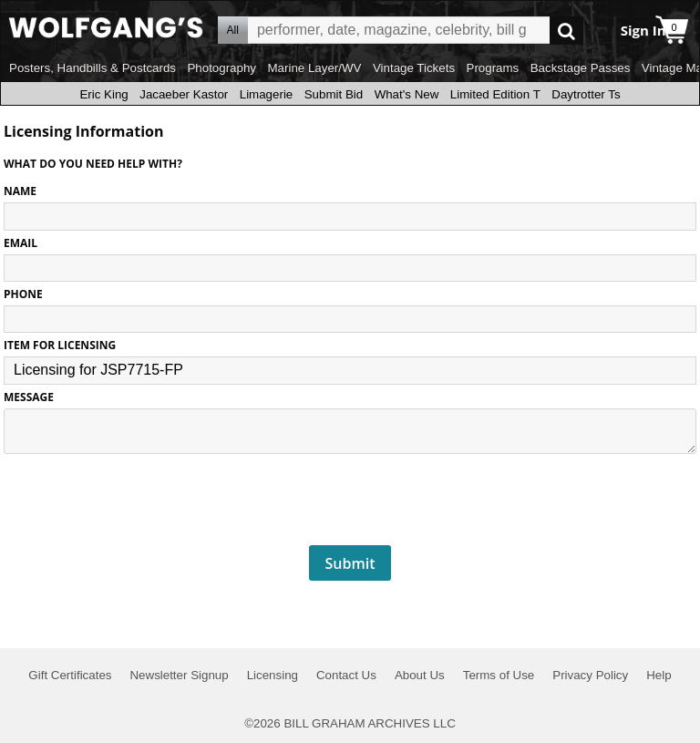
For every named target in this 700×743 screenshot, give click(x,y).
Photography (221, 68)
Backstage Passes (581, 68)
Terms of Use (499, 675)
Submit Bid (334, 94)
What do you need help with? (93, 164)
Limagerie (267, 94)
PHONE (23, 294)
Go (566, 31)
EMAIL (21, 243)
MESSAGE (29, 397)
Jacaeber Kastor (184, 94)
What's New (407, 94)
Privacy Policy (590, 675)
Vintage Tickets (414, 68)
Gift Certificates (70, 675)
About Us (420, 675)
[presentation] (350, 500)
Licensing (273, 675)
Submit (350, 563)
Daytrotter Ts (586, 94)
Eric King (103, 94)
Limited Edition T (495, 94)
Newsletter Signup (179, 675)
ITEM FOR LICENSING (60, 345)
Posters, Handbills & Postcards (93, 68)
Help (659, 675)
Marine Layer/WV (314, 68)
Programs (493, 68)
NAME (20, 191)
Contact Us (346, 675)
